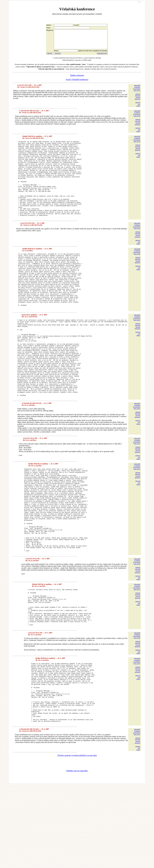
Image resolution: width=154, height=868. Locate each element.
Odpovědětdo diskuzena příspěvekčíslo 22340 (137, 271)
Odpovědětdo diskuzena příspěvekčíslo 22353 (137, 513)
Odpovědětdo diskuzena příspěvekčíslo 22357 (137, 650)
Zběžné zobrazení (77, 79)
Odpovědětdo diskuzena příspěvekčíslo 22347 (137, 487)
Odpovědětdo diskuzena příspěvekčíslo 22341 (137, 348)
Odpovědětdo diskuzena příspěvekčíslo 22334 (137, 92)
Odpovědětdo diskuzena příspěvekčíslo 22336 (137, 117)
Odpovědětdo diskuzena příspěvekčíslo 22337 (137, 815)
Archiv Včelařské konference (77, 83)
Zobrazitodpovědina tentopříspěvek (137, 100)
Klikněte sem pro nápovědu (77, 854)
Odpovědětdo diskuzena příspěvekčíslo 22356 (137, 624)
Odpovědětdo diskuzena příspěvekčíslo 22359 (137, 706)
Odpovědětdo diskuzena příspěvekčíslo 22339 (137, 245)
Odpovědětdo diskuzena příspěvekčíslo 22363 (137, 732)
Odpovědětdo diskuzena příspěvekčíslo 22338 (137, 143)
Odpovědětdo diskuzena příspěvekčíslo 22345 (137, 452)
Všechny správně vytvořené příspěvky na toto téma (77, 838)
